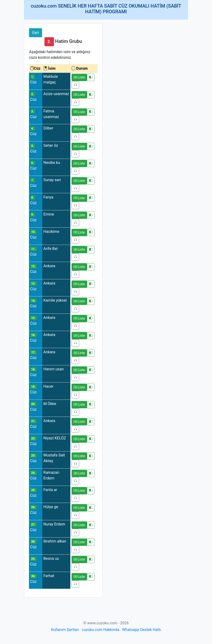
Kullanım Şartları (65, 630)
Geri (36, 33)
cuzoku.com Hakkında (101, 630)
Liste (79, 77)
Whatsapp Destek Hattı (142, 630)
